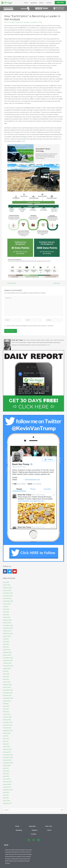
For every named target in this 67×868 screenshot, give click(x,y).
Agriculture (20, 22)
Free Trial (26, 826)
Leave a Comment (10, 22)
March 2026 (7, 585)
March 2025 (7, 617)
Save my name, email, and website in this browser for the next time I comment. (30, 326)
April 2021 (6, 744)
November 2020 (8, 757)
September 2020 (8, 763)
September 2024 (8, 633)
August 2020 (7, 765)
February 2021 (7, 749)
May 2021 (6, 741)
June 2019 (6, 792)
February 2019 (7, 803)
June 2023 (6, 674)
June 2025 (6, 609)
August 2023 (7, 669)
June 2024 (6, 642)
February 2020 (7, 782)
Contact (49, 3)
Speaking (34, 3)
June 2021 (6, 739)
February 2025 (7, 620)
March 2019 (6, 801)
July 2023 (6, 671)
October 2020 (7, 760)
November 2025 (8, 596)
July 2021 (6, 736)
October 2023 (7, 663)
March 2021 (6, 747)
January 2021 (7, 752)
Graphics (43, 826)
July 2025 (6, 607)
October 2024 (7, 631)
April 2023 (6, 679)
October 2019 (7, 787)
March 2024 (7, 650)
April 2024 (6, 647)
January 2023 (7, 687)
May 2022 (6, 709)
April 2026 (6, 582)
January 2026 (7, 590)
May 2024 (6, 644)
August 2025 (7, 604)
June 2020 (6, 771)
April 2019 (6, 798)
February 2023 (7, 685)
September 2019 (8, 790)
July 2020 (6, 768)
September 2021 (8, 730)
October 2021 (7, 728)
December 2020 (8, 755)
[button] (60, 3)
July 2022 (6, 704)
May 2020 (6, 774)
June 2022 (6, 706)
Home (26, 3)
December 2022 (8, 690)
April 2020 (6, 776)
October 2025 (7, 598)
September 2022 (8, 698)
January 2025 (7, 623)
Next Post (57, 283)
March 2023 (7, 682)
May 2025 (6, 612)
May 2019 (6, 795)
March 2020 (7, 779)
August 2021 (7, 733)
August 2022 (7, 701)
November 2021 (8, 725)
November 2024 (8, 628)
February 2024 (7, 652)
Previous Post (11, 283)
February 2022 (7, 717)
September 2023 (8, 666)
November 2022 (8, 693)
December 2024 (8, 625)
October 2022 (7, 695)
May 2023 (6, 677)
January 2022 (7, 720)
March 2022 (7, 714)
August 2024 (7, 636)
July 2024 (6, 639)
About (41, 3)
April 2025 (6, 615)
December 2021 (8, 722)
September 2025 (8, 601)
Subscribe (16, 826)
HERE (23, 141)
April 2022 (6, 712)
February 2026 (7, 588)
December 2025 (8, 593)
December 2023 (8, 658)
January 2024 (7, 655)
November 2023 (8, 660)
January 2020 (7, 784)
